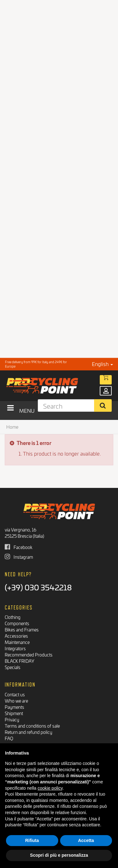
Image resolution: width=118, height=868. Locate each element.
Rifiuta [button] (32, 840)
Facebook (19, 547)
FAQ (9, 738)
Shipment (14, 713)
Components (17, 623)
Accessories (16, 636)
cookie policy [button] (50, 788)
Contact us (15, 694)
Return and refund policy (28, 732)
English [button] (102, 364)
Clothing (13, 617)
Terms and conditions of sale (32, 726)
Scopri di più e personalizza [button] (59, 855)
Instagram (19, 557)
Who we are (16, 701)
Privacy (12, 719)
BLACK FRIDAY (20, 661)
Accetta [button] (86, 840)
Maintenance (17, 642)
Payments (14, 707)
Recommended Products (29, 654)
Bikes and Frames (22, 629)
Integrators (15, 648)
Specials (13, 667)
